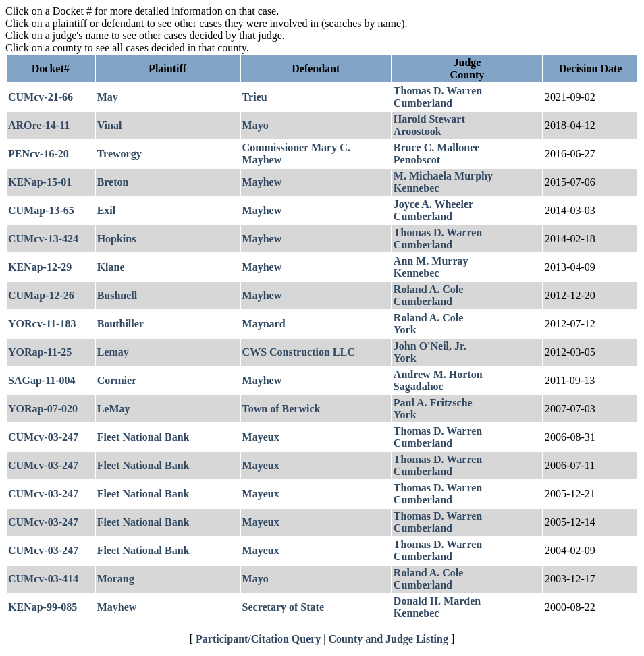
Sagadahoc (419, 386)
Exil (107, 210)
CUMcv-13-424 (43, 239)
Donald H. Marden (437, 601)
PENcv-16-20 (38, 154)
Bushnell (117, 295)
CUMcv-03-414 (43, 579)
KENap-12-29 (40, 267)
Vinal (110, 125)
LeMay (114, 409)
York (405, 330)
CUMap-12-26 (41, 295)
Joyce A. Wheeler (433, 204)
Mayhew (262, 182)
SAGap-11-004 (42, 380)
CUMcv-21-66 (41, 97)
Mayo (256, 125)
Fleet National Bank (143, 437)
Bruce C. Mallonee (437, 147)
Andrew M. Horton (438, 374)
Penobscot (417, 160)
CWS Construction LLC (299, 352)
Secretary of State (283, 607)
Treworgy (119, 154)
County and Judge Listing (388, 639)
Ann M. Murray (431, 261)
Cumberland (423, 103)
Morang (116, 579)
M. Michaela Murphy (443, 176)
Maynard (264, 324)
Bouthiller (120, 324)
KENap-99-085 (43, 607)
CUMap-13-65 (41, 210)
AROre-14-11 (39, 125)
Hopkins (117, 239)
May (108, 97)
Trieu (255, 97)
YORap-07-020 (43, 409)
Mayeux (261, 437)
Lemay (113, 352)
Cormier (117, 380)
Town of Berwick (281, 409)
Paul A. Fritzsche (433, 403)
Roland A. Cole (429, 289)
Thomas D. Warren (438, 91)
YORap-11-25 (40, 352)
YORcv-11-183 (42, 324)
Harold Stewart (429, 119)
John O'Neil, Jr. (430, 346)
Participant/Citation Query (258, 639)
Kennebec (417, 188)
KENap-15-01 (40, 182)
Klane (111, 267)
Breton (113, 182)
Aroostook (418, 131)
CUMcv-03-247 (43, 437)
